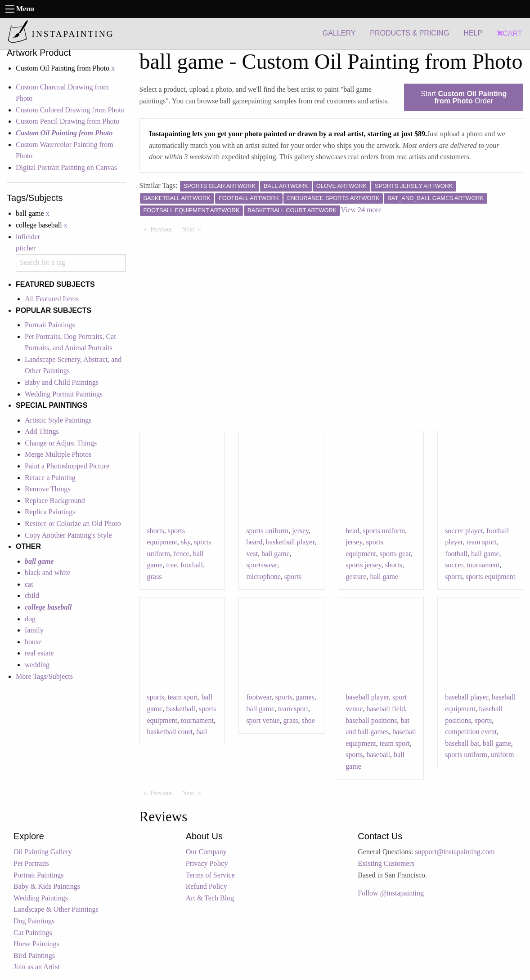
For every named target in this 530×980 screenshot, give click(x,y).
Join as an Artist (37, 967)
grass (155, 577)
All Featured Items (52, 299)
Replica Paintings (50, 512)
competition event (471, 732)
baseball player (367, 697)
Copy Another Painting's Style (68, 535)
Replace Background (55, 501)
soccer (454, 565)
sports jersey (363, 565)
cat (29, 584)
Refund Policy (207, 886)
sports (293, 577)
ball (202, 732)
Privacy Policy (207, 863)
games (305, 697)
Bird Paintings (34, 955)
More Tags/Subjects (44, 676)
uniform (503, 755)
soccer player (464, 531)
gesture (356, 577)
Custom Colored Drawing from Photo (70, 110)
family (34, 630)
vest (252, 554)
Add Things (42, 431)
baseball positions (371, 720)
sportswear (262, 565)
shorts (156, 531)
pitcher (26, 248)
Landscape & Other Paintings (56, 909)
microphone (263, 577)
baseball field (386, 709)
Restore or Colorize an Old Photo (73, 523)
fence (182, 554)
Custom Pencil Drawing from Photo (67, 121)
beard (254, 542)
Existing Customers (386, 863)
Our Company (206, 852)
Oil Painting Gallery (43, 852)
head (352, 531)
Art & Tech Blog (210, 898)
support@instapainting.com (455, 852)
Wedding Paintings (41, 898)
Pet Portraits (31, 863)
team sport (481, 542)
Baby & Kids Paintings (47, 886)
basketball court (170, 732)
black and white (47, 572)
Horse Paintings (36, 944)
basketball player (290, 542)
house (33, 642)
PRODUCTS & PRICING (409, 33)
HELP (473, 33)
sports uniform (267, 531)
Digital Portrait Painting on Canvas (66, 167)
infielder (28, 237)
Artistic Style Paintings (58, 420)
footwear (259, 697)
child (32, 595)
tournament (483, 565)
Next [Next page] (194, 229)
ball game (276, 554)
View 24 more (361, 210)
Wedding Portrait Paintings (64, 394)
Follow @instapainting (391, 893)
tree (171, 565)
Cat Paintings (33, 933)
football (192, 565)
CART (509, 33)
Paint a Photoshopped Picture (67, 466)
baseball (378, 755)
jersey (300, 531)
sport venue (263, 720)
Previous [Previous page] (164, 229)
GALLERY (339, 33)
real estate (39, 653)
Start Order (464, 97)
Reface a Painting (50, 478)
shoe (308, 720)
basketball (181, 709)
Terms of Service (210, 875)
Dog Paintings (34, 921)
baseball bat (462, 743)
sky (186, 542)
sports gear (395, 554)
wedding (37, 665)
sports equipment (490, 577)
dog (30, 619)
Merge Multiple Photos (58, 454)
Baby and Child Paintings (62, 382)
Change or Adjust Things (61, 443)
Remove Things (47, 489)
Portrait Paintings (50, 325)
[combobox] (71, 263)
